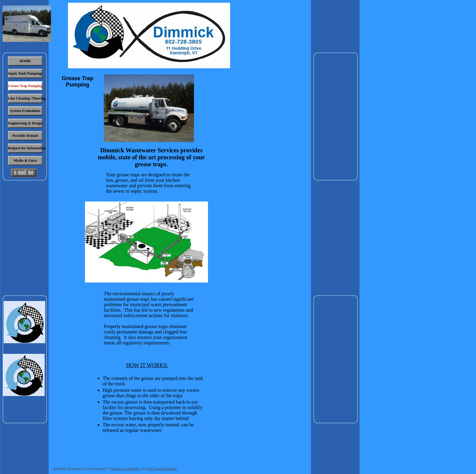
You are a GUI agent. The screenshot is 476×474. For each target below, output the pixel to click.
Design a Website (125, 469)
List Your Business (162, 469)
